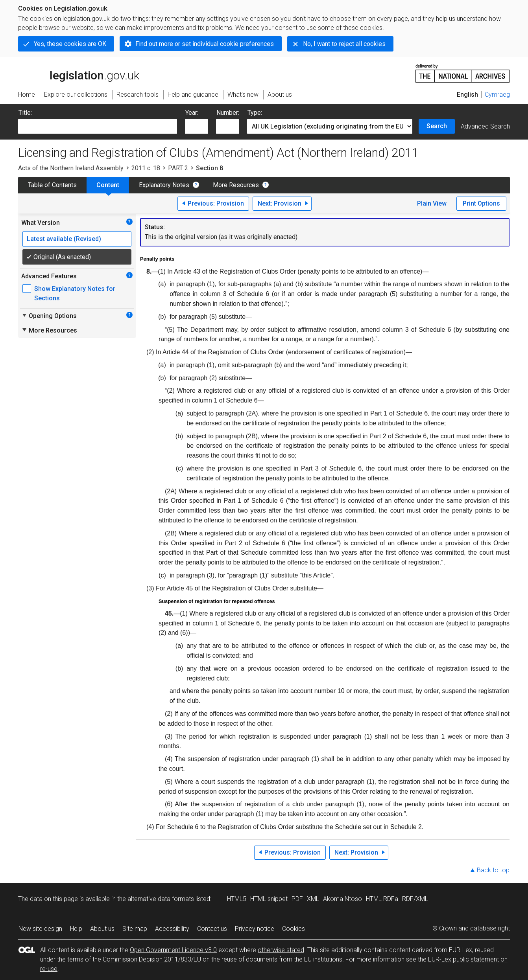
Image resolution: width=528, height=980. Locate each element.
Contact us (212, 929)
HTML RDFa (382, 899)
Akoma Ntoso (342, 899)
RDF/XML (415, 899)
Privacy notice (255, 929)
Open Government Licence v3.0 (173, 950)
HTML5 (237, 899)
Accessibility (172, 929)
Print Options (481, 203)
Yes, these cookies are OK (70, 44)
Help (76, 929)
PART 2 (178, 168)
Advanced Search (485, 126)
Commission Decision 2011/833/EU (152, 959)
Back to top (493, 870)
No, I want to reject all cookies (344, 44)
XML (313, 899)
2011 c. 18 (146, 168)
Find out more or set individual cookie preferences (205, 44)
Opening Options (49, 316)
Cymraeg (497, 95)
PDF (297, 899)
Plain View (432, 203)
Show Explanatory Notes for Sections (75, 293)
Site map (135, 929)
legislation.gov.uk (79, 73)
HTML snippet (269, 899)
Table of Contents (52, 185)
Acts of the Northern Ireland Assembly (71, 168)
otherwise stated (281, 950)
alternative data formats (161, 899)
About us (102, 929)
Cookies (294, 929)
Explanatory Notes (164, 185)
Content (108, 185)
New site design (40, 929)
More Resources (236, 185)
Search (437, 126)
